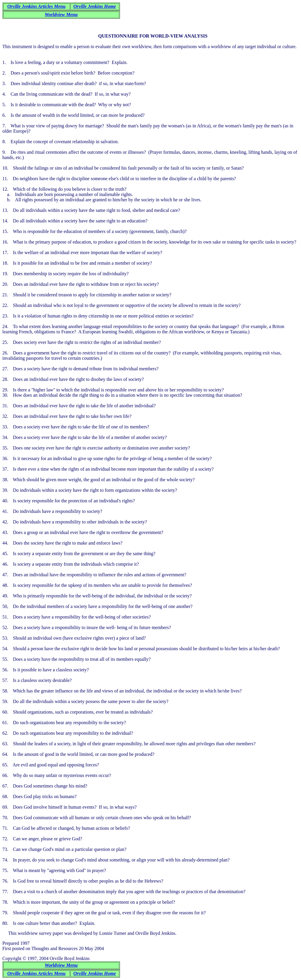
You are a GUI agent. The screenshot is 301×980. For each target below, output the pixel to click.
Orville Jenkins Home (95, 6)
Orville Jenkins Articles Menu (36, 6)
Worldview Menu (61, 15)
